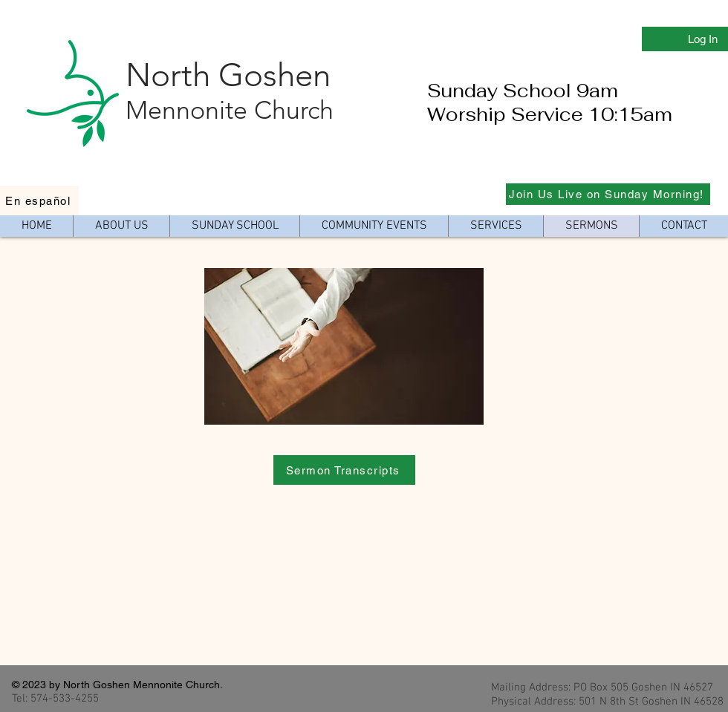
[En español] (39, 200)
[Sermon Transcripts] (344, 470)
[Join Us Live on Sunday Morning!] (608, 194)
